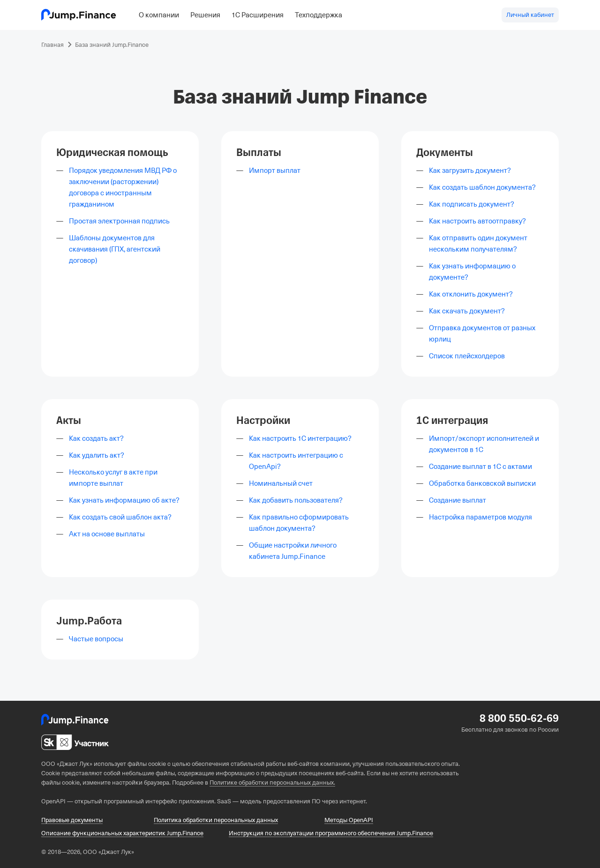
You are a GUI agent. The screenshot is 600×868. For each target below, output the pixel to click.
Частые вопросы (96, 639)
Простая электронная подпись (119, 221)
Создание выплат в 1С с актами (480, 467)
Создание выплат (457, 500)
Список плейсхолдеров (467, 356)
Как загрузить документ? (470, 171)
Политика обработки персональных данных (216, 820)
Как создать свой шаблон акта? (120, 517)
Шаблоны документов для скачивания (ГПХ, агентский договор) (115, 249)
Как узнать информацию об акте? (124, 500)
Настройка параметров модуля (480, 517)
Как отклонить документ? (471, 294)
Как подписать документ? (472, 204)
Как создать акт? (96, 438)
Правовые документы (72, 820)
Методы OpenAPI (349, 820)
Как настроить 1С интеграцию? (300, 438)
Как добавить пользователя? (296, 500)
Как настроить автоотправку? (477, 221)
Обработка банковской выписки (482, 483)
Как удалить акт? (97, 455)
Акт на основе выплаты (107, 534)
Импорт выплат (275, 171)
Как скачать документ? (467, 311)
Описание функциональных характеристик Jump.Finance (122, 833)
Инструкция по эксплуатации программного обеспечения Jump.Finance (331, 833)
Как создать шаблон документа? (482, 187)
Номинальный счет (281, 483)
